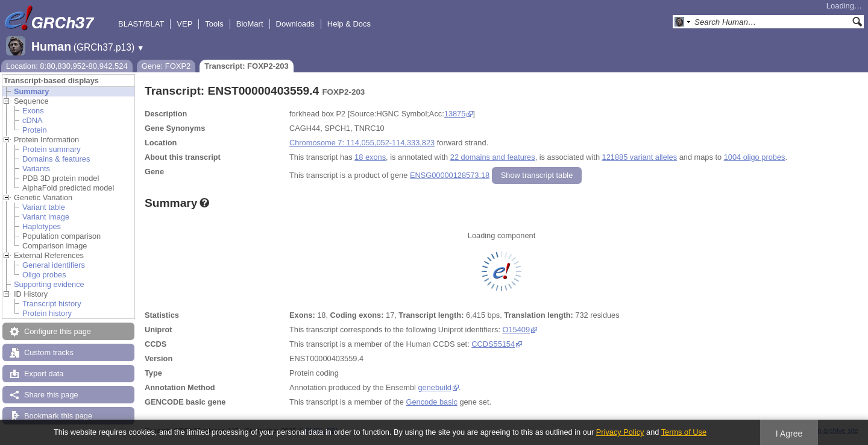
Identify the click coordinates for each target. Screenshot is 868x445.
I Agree (789, 434)
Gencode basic (431, 402)
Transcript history (52, 304)
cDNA (32, 120)
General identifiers (54, 265)
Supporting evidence (49, 284)
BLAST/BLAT (141, 24)
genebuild (435, 387)
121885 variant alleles (640, 157)
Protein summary (52, 149)
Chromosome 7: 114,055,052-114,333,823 (362, 143)
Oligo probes (44, 275)
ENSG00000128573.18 (450, 175)
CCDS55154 (493, 344)
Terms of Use (684, 432)
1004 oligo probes (755, 157)
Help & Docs (349, 24)
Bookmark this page (58, 416)
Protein (35, 130)
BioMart (250, 24)
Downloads (295, 24)
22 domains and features (493, 157)
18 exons (370, 157)
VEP (184, 24)
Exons (33, 111)
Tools (214, 24)
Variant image (46, 217)
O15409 (517, 330)
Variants (36, 169)
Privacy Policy (620, 432)
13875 (455, 114)
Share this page (51, 395)
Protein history (47, 313)
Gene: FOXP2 (166, 66)
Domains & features (56, 159)
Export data (44, 374)
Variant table (44, 207)
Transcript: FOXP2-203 (246, 66)
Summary (31, 91)
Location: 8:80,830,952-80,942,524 (67, 66)
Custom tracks (49, 352)
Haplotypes (42, 226)
